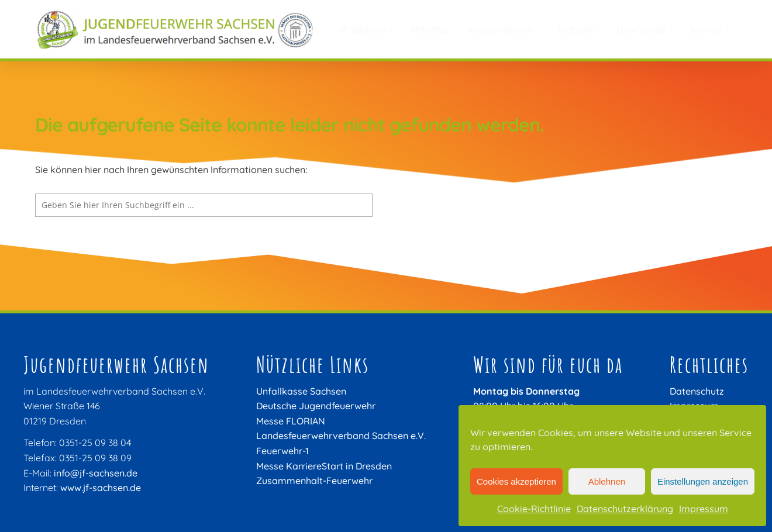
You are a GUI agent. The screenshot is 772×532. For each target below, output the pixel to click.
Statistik (578, 29)
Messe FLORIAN (291, 421)
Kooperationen (504, 29)
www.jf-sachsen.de (101, 488)
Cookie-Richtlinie (534, 509)
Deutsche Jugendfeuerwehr (316, 406)
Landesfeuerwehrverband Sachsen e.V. (341, 436)
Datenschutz (697, 391)
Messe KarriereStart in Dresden (324, 466)
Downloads (645, 29)
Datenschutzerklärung (625, 509)
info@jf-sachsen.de (96, 473)
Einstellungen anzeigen (703, 481)
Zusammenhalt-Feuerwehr (314, 481)
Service (709, 29)
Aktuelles (430, 29)
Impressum (704, 509)
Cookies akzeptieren (516, 481)
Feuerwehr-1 (282, 451)
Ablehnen (607, 481)
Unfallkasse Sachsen (301, 391)
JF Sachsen (365, 29)
